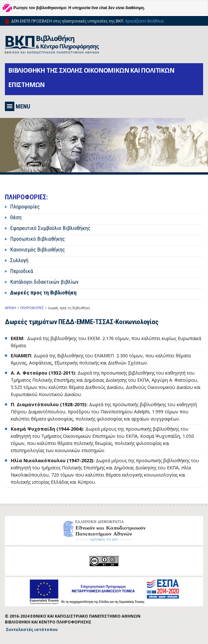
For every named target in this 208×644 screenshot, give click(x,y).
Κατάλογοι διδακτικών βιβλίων (44, 282)
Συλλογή (19, 260)
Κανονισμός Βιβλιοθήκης (37, 250)
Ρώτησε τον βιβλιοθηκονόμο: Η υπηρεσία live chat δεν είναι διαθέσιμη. (79, 8)
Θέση (16, 217)
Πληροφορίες (25, 207)
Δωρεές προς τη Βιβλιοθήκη (43, 293)
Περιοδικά (22, 271)
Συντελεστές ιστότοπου (32, 630)
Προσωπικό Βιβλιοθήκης (37, 239)
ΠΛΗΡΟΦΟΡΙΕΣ (32, 308)
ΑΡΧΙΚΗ (11, 308)
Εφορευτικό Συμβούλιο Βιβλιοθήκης (50, 228)
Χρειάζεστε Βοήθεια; (145, 21)
